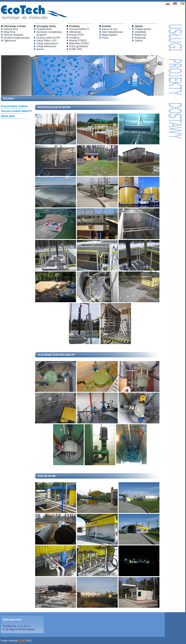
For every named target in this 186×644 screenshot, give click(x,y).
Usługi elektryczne (46, 46)
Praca (105, 38)
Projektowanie (44, 29)
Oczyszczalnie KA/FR (48, 38)
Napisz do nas (110, 29)
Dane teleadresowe (112, 32)
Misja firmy (10, 32)
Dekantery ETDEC (79, 43)
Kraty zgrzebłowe (78, 46)
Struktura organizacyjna (17, 38)
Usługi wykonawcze (47, 43)
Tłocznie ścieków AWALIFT (17, 111)
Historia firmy (11, 29)
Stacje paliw (8, 116)
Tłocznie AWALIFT (79, 29)
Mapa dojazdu (109, 35)
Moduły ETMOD (78, 41)
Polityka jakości (143, 29)
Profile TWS (76, 49)
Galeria (138, 41)
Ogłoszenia (10, 41)
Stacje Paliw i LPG (46, 41)
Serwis (40, 49)
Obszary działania (13, 35)
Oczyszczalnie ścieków (14, 106)
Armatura (74, 38)
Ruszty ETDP (76, 35)
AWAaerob (75, 32)
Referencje (140, 35)
